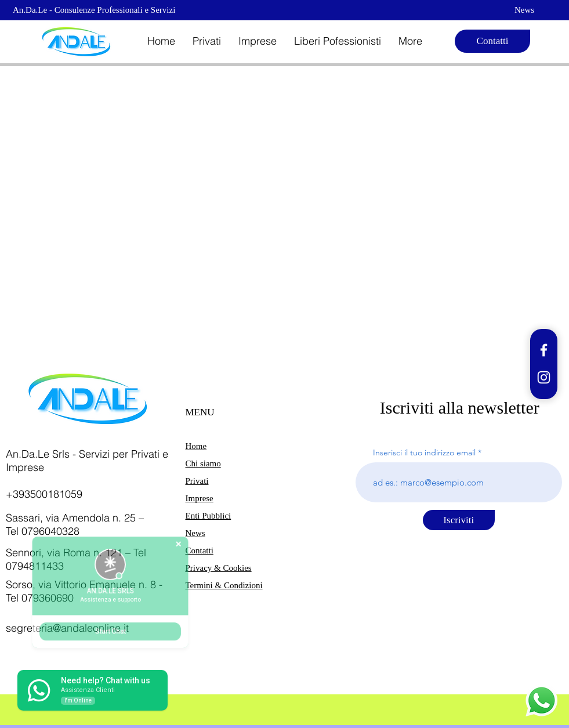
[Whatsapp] (541, 700)
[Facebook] (544, 350)
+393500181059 (44, 494)
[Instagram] (544, 377)
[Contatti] (492, 41)
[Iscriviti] (459, 520)
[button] (207, 41)
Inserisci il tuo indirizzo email (424, 452)
